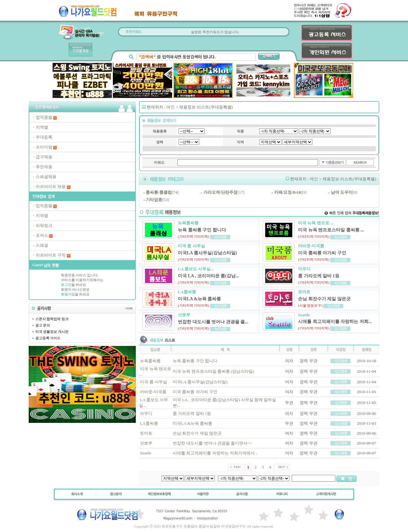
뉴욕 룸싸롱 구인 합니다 (195, 361)
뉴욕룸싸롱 (150, 361)
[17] (224, 192)
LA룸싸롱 (149, 423)
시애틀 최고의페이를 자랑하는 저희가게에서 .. (215, 453)
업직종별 (44, 117)
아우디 (146, 413)
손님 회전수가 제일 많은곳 (197, 433)
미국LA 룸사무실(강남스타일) (200, 382)
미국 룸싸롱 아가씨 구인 (195, 392)
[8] (344, 192)
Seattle (146, 453)
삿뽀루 (146, 443)
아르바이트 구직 (51, 255)
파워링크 (44, 225)
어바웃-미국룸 (153, 392)
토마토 (146, 433)
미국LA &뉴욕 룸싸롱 (193, 423)
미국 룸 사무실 (153, 382)
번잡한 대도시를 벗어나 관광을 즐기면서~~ (212, 443)
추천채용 (44, 167)
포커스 (42, 235)
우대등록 (44, 137)
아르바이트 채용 (51, 187)
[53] (157, 200)
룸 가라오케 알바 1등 (192, 413)
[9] (290, 192)
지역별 (42, 127)
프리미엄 (44, 147)
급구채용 (44, 157)
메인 (171, 107)
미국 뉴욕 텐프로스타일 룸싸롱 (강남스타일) (214, 371)
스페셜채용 (46, 177)
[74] (162, 192)
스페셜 (42, 245)
